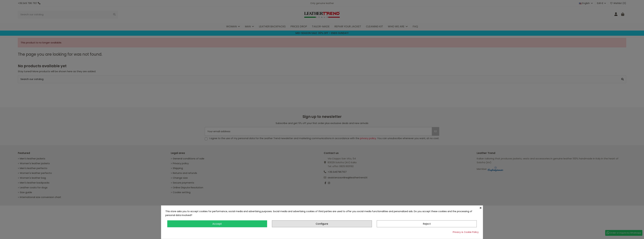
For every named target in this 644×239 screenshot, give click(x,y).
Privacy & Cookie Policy (466, 232)
